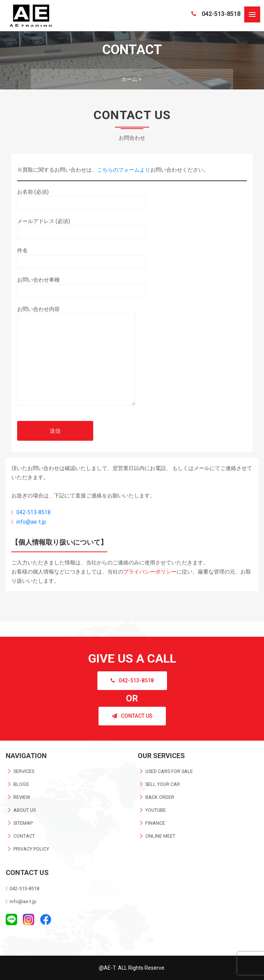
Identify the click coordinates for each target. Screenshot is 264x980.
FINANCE (155, 823)
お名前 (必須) (82, 198)
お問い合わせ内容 (76, 358)
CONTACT (24, 836)
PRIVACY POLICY (31, 849)
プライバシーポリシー (150, 572)
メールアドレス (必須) (82, 227)
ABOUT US (25, 810)
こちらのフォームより (124, 170)
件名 (82, 256)
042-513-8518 (216, 14)
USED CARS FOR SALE (169, 771)
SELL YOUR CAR (163, 784)
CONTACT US (132, 716)
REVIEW (22, 797)
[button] (252, 14)
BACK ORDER (160, 797)
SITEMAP (23, 823)
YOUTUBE (156, 810)
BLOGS (21, 784)
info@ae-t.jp (31, 522)
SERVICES (24, 771)
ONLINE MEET (160, 836)
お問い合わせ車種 (82, 285)
